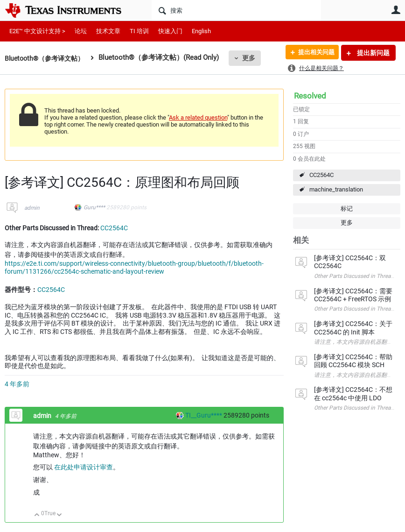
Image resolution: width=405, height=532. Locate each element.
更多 (254, 58)
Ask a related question (198, 117)
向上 (37, 515)
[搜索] (236, 10)
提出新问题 (373, 53)
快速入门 (170, 31)
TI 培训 (139, 31)
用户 (396, 10)
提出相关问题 (313, 53)
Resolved (310, 96)
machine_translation (336, 189)
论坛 (81, 31)
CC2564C (321, 175)
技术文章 (108, 31)
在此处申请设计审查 (84, 467)
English (201, 31)
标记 (347, 209)
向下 (59, 515)
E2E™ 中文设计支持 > (37, 31)
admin (32, 208)
